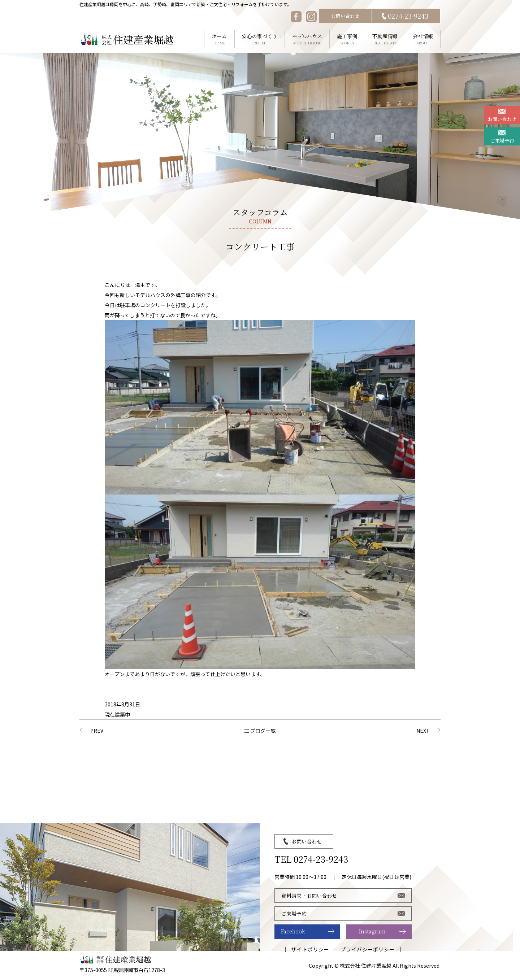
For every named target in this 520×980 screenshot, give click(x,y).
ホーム (219, 39)
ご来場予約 (502, 141)
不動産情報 (385, 39)
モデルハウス (307, 39)
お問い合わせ (345, 16)
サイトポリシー (310, 949)
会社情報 (423, 39)
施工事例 (347, 39)
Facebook (293, 931)
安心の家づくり (260, 39)
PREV (97, 731)
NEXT (423, 731)
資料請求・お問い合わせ (309, 896)
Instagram (372, 931)
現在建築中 (117, 714)
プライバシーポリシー (368, 949)
